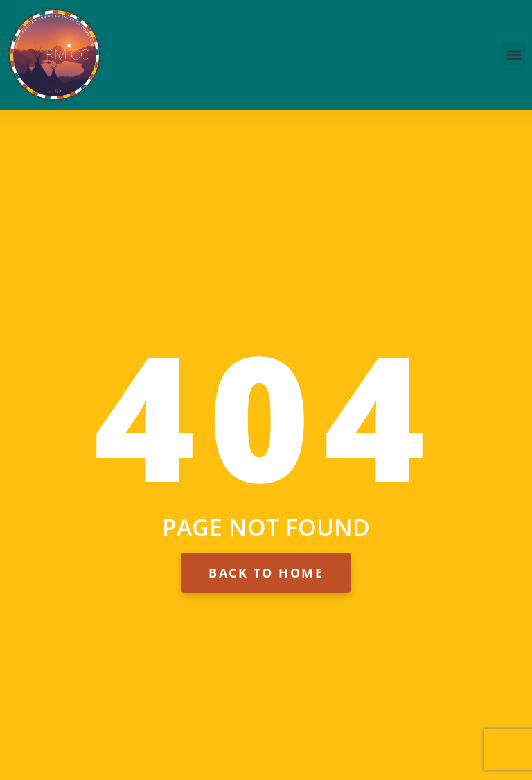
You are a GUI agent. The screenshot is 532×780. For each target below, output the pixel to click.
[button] (514, 54)
